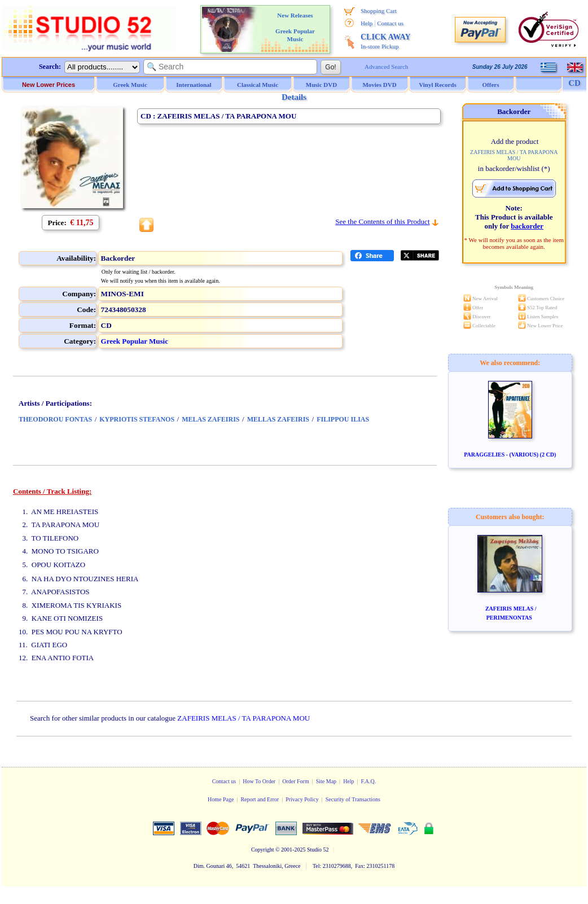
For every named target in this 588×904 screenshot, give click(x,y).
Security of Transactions (353, 799)
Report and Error (260, 799)
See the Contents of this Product (382, 221)
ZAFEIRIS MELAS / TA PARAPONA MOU (243, 718)
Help (367, 23)
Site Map (326, 781)
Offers (491, 85)
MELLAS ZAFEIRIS (278, 419)
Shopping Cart (379, 11)
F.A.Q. (369, 781)
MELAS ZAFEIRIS (210, 419)
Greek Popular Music (135, 341)
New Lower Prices (49, 85)
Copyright (263, 850)
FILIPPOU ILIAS (343, 419)
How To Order (259, 781)
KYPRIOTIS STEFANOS (137, 419)
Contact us (390, 23)
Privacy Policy (302, 799)
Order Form (296, 781)
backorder (527, 226)
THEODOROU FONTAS (55, 419)
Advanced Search (386, 67)
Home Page (221, 799)
